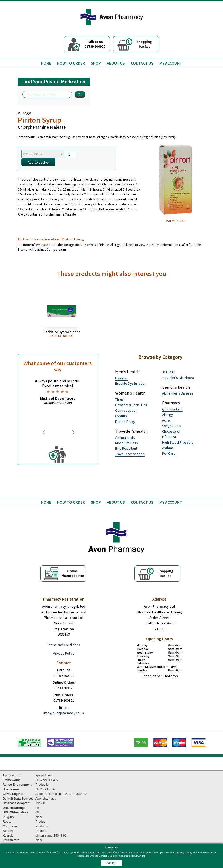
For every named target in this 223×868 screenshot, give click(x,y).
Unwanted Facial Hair (131, 405)
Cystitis (121, 416)
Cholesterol (171, 431)
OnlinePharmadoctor (72, 573)
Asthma (168, 448)
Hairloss (122, 378)
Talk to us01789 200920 (95, 44)
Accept (112, 863)
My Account (171, 63)
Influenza (169, 437)
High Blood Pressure (178, 442)
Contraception (126, 410)
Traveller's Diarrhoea (178, 378)
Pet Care (169, 453)
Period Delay (125, 422)
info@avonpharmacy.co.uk (64, 713)
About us (116, 63)
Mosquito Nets (127, 443)
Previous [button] (45, 432)
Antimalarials (125, 437)
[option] (58, 392)
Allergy (167, 415)
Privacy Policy (64, 653)
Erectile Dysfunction (131, 383)
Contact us (142, 63)
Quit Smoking (172, 409)
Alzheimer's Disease (178, 393)
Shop (96, 63)
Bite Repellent (126, 448)
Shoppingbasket (139, 43)
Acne (166, 420)
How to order (71, 63)
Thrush (120, 399)
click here (128, 245)
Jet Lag (168, 372)
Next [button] (73, 432)
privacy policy (184, 852)
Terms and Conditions (64, 645)
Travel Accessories (130, 454)
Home (46, 63)
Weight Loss (172, 426)
